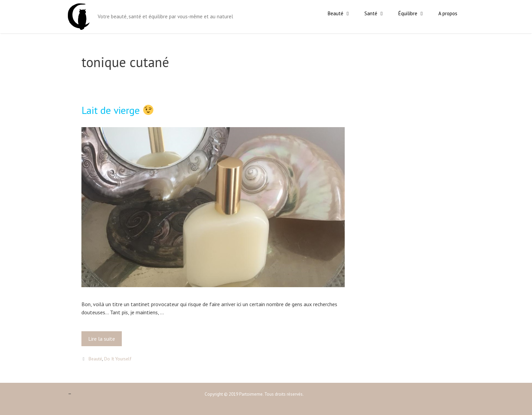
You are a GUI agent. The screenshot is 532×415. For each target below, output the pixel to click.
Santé (378, 14)
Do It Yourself (118, 359)
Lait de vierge (117, 110)
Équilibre (415, 14)
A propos (448, 13)
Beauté (343, 14)
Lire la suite (103, 340)
